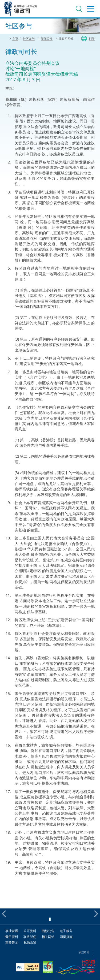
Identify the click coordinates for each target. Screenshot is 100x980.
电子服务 (66, 931)
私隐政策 (30, 942)
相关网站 (48, 937)
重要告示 (12, 942)
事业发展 (12, 931)
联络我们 (30, 937)
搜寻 (79, 9)
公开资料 (30, 931)
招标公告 (48, 931)
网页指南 (66, 937)
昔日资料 (12, 937)
